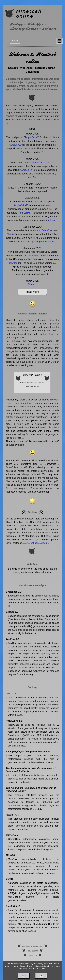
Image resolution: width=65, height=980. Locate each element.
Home (15, 41)
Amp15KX (16, 145)
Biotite (11, 234)
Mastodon (51, 220)
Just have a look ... (39, 543)
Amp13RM (24, 213)
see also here (47, 242)
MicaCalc (48, 230)
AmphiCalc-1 (32, 137)
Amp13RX (27, 170)
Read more (32, 292)
